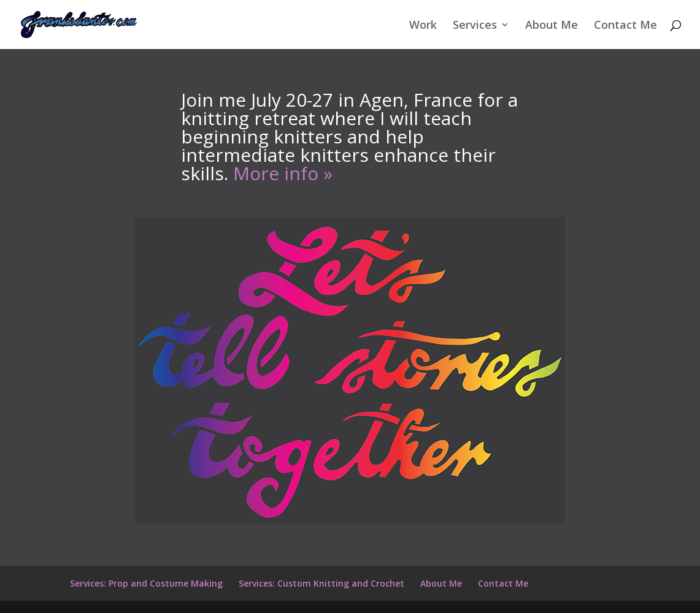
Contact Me (625, 26)
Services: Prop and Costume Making (146, 583)
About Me (552, 26)
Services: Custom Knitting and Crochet (321, 583)
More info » (283, 173)
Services (475, 26)
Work (423, 26)
